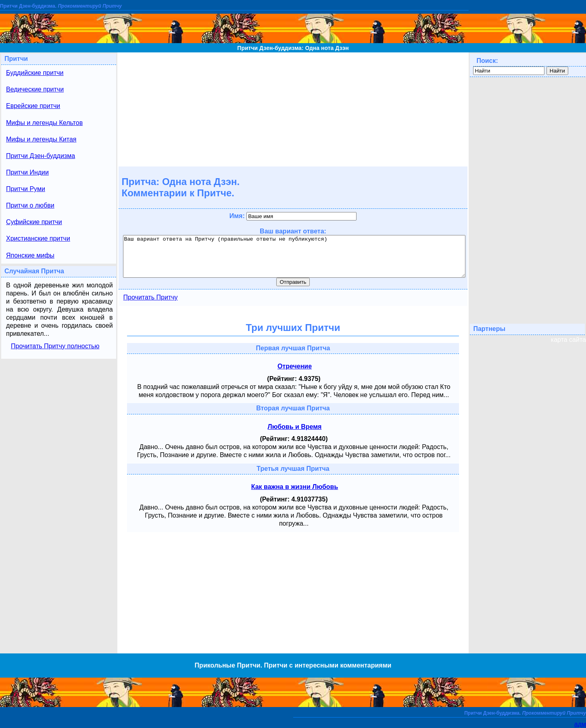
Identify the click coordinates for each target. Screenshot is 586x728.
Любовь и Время (295, 427)
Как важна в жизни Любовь (295, 487)
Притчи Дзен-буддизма (41, 156)
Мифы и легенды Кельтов (44, 123)
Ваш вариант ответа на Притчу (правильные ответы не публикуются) (294, 256)
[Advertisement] (293, 109)
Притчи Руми (26, 189)
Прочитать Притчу (151, 297)
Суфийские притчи (34, 222)
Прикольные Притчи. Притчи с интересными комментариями (293, 665)
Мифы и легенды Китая (41, 139)
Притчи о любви (30, 205)
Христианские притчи (38, 238)
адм (580, 724)
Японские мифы (30, 255)
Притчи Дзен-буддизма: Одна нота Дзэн (293, 48)
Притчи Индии (27, 172)
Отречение (295, 366)
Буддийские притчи (35, 73)
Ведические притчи (35, 89)
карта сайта (568, 340)
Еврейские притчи (33, 106)
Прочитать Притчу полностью (55, 346)
